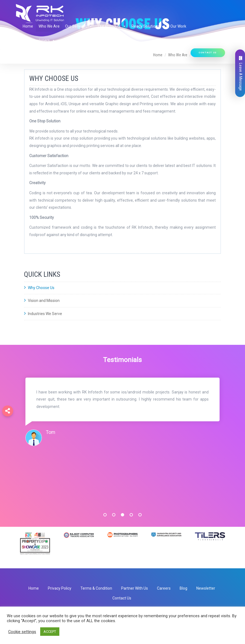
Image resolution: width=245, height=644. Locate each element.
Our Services (79, 26)
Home (28, 26)
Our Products (112, 26)
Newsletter (206, 588)
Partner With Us (135, 588)
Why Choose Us (39, 288)
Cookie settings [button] (22, 632)
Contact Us (208, 53)
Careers (164, 588)
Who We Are (49, 26)
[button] (90, 26)
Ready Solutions (148, 26)
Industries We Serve (43, 314)
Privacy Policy (60, 588)
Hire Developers (39, 40)
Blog (183, 588)
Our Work (178, 26)
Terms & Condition (96, 588)
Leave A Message (241, 73)
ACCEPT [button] (50, 632)
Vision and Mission (42, 301)
